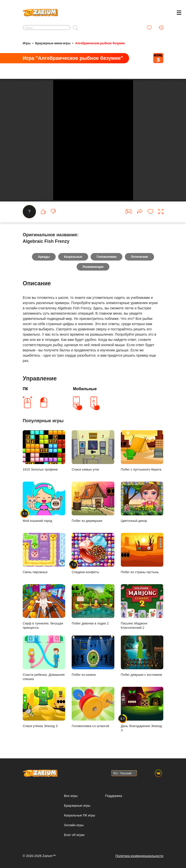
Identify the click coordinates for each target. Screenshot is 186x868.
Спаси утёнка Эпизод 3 (44, 707)
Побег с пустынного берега (142, 451)
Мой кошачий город (44, 502)
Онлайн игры (74, 825)
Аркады (44, 257)
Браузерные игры (77, 806)
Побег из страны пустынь (142, 553)
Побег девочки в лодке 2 (93, 605)
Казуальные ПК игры (80, 815)
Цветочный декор (142, 502)
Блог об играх (74, 835)
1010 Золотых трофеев (44, 451)
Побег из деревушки (93, 502)
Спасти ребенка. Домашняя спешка (44, 658)
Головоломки (106, 257)
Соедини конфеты (93, 553)
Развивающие (93, 267)
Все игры (71, 796)
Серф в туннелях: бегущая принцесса (44, 607)
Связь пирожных (44, 553)
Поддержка (114, 796)
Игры (27, 43)
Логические (139, 257)
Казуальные (73, 257)
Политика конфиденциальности (139, 856)
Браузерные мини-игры (53, 43)
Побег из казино (93, 656)
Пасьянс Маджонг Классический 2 (142, 607)
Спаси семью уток (93, 451)
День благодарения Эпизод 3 (142, 710)
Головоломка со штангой (93, 707)
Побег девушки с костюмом (142, 656)
